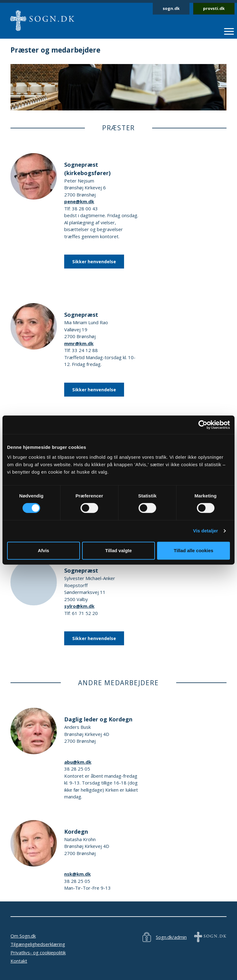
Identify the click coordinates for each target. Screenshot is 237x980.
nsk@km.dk (77, 874)
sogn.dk (171, 8)
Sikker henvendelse (94, 262)
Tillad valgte (118, 550)
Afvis (43, 550)
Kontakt (19, 961)
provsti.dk (214, 8)
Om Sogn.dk (23, 936)
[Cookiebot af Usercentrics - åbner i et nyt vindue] (203, 425)
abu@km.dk (78, 762)
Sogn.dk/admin (171, 937)
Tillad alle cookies (193, 550)
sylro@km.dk (79, 606)
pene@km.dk (79, 201)
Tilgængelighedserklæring (38, 944)
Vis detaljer (206, 531)
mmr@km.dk (79, 343)
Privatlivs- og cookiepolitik (38, 952)
